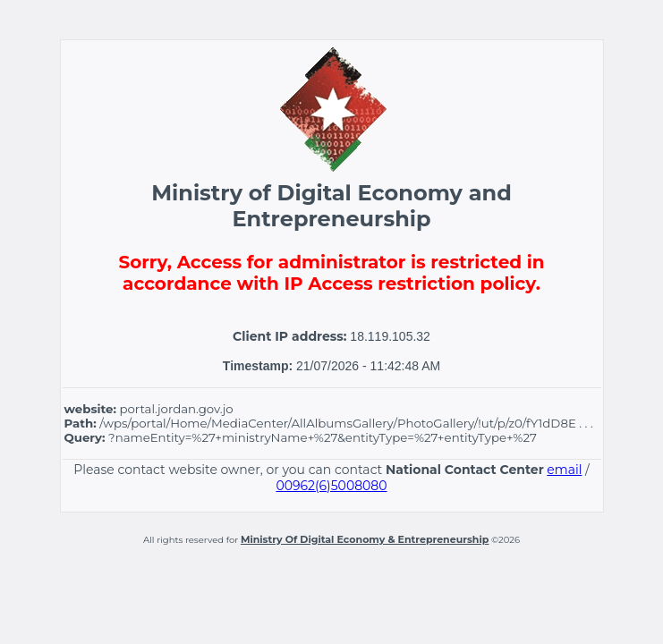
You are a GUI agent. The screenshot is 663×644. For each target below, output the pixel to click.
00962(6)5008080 (331, 486)
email (564, 470)
